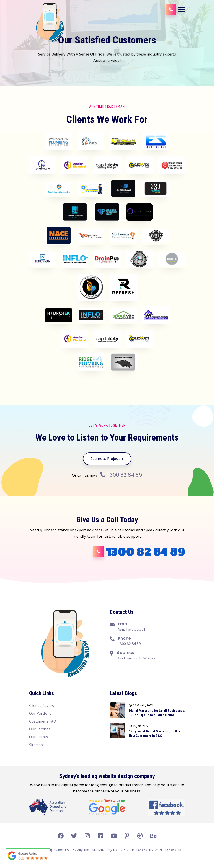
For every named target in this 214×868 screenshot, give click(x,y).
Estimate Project (107, 459)
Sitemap (36, 745)
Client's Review (42, 706)
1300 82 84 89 (121, 475)
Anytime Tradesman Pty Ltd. (98, 850)
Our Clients (39, 737)
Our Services (40, 729)
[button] (182, 9)
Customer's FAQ (43, 721)
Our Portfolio (40, 713)
